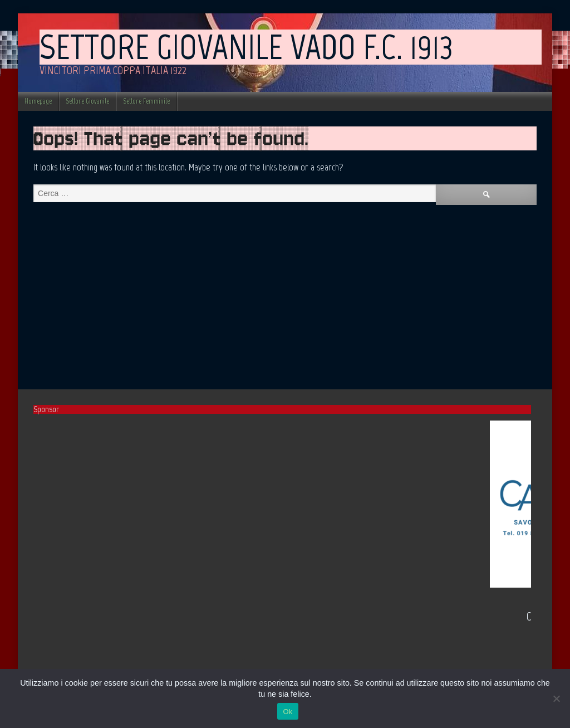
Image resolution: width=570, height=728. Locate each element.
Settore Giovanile (87, 101)
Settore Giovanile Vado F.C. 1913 (246, 47)
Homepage (38, 101)
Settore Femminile (146, 101)
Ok (288, 712)
